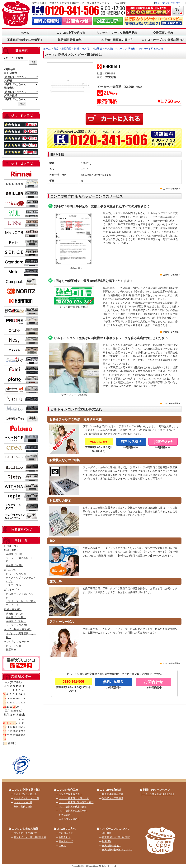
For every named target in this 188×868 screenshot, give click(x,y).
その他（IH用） (15, 565)
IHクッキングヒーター (16, 642)
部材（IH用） (12, 550)
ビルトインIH (13, 646)
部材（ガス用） (13, 609)
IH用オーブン (12, 546)
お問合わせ (65, 837)
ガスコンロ (10, 570)
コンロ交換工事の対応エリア (74, 798)
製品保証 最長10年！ (71, 40)
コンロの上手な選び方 (71, 33)
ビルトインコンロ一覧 (25, 794)
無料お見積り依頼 (23, 807)
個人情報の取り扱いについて (117, 850)
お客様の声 (65, 815)
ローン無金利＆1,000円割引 (160, 794)
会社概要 (107, 833)
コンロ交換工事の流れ (70, 794)
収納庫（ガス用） (16, 621)
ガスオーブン (12, 590)
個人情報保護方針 (111, 846)
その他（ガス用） (16, 617)
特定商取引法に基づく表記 (116, 837)
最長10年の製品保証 (113, 794)
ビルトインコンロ (16, 574)
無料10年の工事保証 (113, 798)
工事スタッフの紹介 (69, 819)
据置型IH (11, 650)
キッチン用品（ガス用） (18, 629)
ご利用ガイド (178, 3)
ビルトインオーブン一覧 (26, 798)
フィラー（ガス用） (17, 625)
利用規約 (107, 841)
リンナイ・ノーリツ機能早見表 (117, 33)
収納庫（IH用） (15, 554)
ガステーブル (13, 585)
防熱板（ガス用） (16, 614)
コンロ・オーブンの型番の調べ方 (163, 40)
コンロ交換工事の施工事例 (73, 811)
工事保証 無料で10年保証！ (25, 40)
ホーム (25, 33)
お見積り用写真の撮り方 (117, 40)
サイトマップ (162, 3)
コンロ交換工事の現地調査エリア (76, 802)
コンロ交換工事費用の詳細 (73, 807)
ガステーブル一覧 (23, 802)
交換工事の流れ (163, 33)
